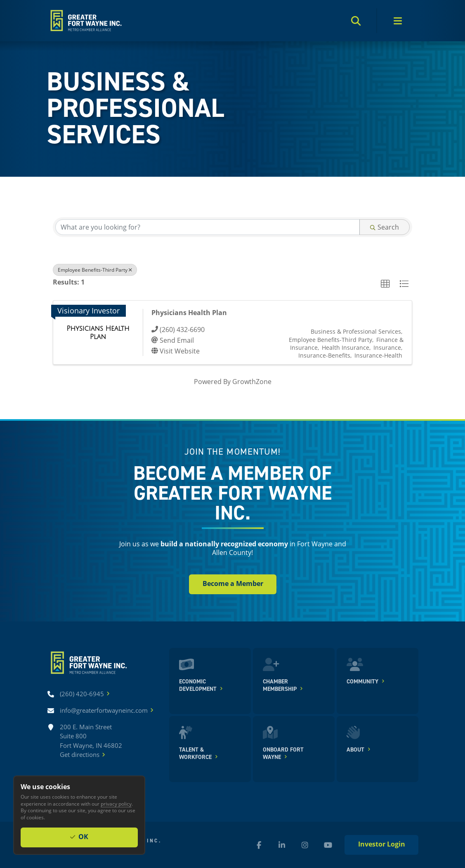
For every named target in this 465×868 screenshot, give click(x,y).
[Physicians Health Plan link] (98, 333)
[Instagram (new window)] (305, 845)
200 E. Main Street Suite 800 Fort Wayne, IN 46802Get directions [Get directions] (91, 741)
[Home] (85, 21)
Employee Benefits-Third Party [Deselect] (95, 270)
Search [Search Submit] (385, 227)
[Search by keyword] (208, 227)
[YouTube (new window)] (328, 845)
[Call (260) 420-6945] (82, 694)
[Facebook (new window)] (259, 845)
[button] (385, 284)
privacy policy (116, 804)
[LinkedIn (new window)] (282, 845)
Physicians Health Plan (189, 313)
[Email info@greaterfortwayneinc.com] (104, 710)
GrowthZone (252, 381)
